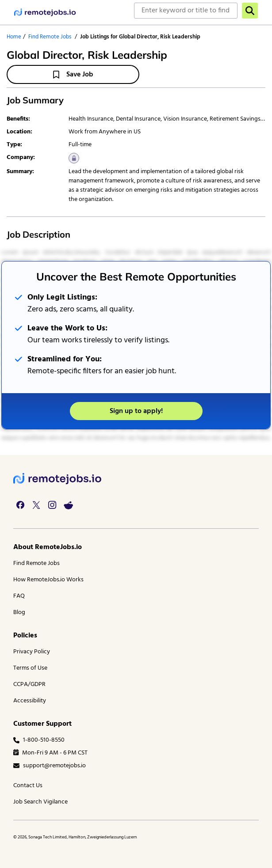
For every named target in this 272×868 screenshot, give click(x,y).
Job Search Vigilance (40, 802)
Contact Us (28, 786)
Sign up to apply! (136, 411)
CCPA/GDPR (29, 684)
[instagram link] (52, 505)
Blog (19, 612)
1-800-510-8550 (39, 740)
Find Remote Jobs (50, 37)
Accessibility (30, 701)
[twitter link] (36, 505)
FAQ (19, 596)
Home (14, 37)
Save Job (73, 75)
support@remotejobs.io (50, 766)
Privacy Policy (32, 652)
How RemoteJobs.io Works (48, 580)
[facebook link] (20, 505)
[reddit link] (68, 505)
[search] (250, 11)
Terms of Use (30, 668)
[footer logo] (57, 479)
